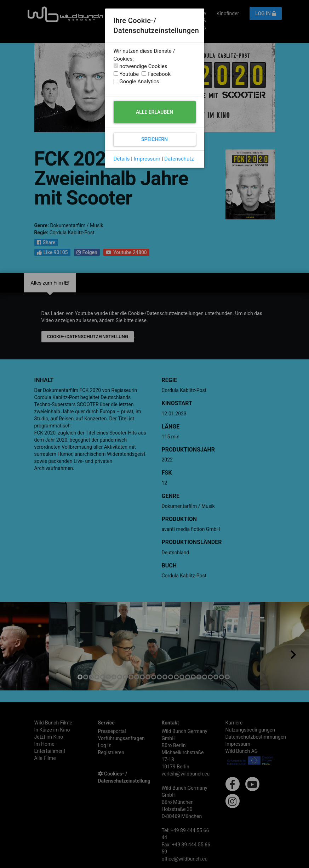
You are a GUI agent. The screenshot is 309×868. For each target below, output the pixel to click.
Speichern (154, 139)
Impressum (147, 159)
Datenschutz (179, 159)
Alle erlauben (154, 112)
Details (122, 159)
